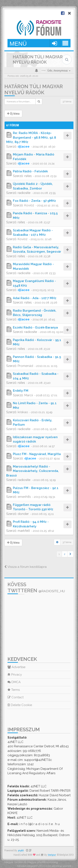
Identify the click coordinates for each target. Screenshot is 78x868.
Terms (14, 690)
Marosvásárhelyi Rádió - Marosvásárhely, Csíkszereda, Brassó (33, 471)
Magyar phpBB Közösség (43, 862)
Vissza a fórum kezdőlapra (25, 567)
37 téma (67, 102)
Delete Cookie (20, 705)
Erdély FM (21, 391)
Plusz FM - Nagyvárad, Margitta (37, 454)
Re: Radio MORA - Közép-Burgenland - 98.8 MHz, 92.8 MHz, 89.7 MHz (31, 137)
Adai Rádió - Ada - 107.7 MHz (35, 298)
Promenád (25, 366)
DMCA (14, 682)
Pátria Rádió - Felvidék (30, 171)
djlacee (24, 147)
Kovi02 (29, 205)
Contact (15, 697)
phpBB (21, 851)
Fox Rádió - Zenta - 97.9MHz (34, 201)
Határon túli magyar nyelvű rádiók (34, 89)
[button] (70, 554)
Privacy (15, 675)
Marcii (29, 395)
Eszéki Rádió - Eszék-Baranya (35, 327)
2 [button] (65, 554)
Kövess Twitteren (36, 587)
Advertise (16, 667)
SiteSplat (52, 855)
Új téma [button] (13, 114)
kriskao (23, 412)
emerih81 (24, 497)
